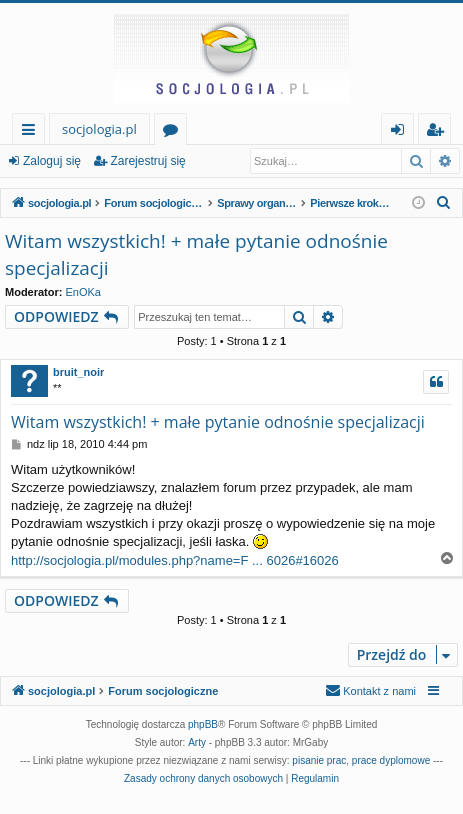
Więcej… (32, 132)
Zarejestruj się (147, 161)
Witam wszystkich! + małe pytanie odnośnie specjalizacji (196, 254)
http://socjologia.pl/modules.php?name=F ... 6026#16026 (175, 560)
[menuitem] (444, 203)
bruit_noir (78, 372)
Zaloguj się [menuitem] (401, 132)
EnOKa (83, 292)
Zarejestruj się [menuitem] (440, 132)
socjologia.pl (99, 129)
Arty (197, 742)
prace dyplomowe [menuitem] (391, 760)
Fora (174, 132)
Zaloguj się (52, 161)
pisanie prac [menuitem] (319, 760)
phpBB (203, 724)
